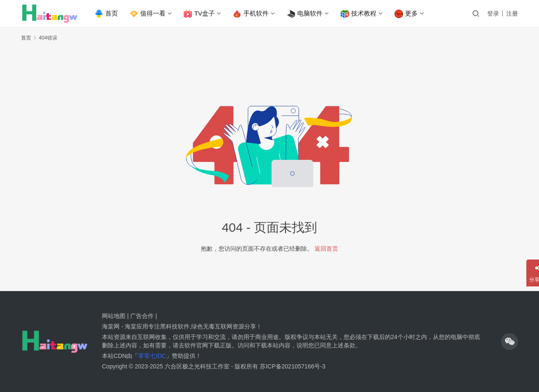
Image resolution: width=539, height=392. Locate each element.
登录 (493, 13)
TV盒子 (200, 14)
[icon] (510, 342)
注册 (512, 13)
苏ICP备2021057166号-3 (293, 366)
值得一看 (149, 14)
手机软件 (252, 14)
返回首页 (326, 249)
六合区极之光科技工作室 (197, 366)
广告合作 (142, 316)
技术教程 (360, 14)
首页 (108, 14)
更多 (407, 14)
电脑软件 (306, 14)
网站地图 (114, 316)
